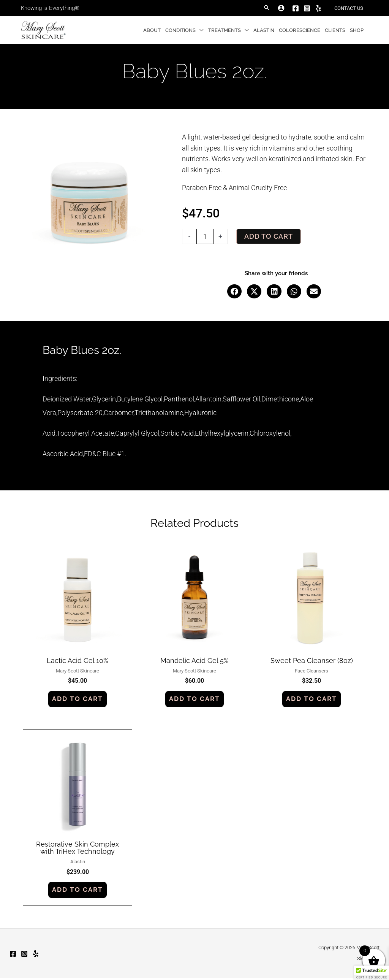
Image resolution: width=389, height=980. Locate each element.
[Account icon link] (281, 8)
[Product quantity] (205, 236)
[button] (267, 8)
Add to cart (269, 236)
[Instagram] (307, 8)
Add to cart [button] (78, 699)
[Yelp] (318, 8)
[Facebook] (296, 8)
